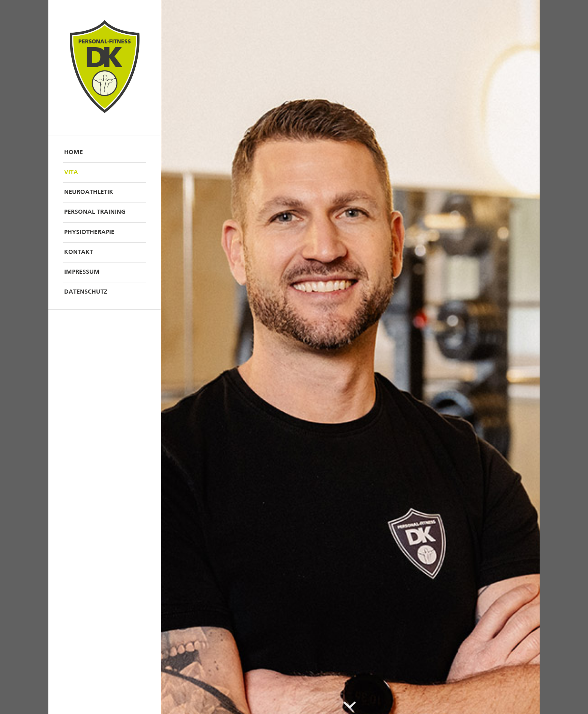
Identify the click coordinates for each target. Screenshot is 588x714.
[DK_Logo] (105, 67)
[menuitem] (105, 153)
